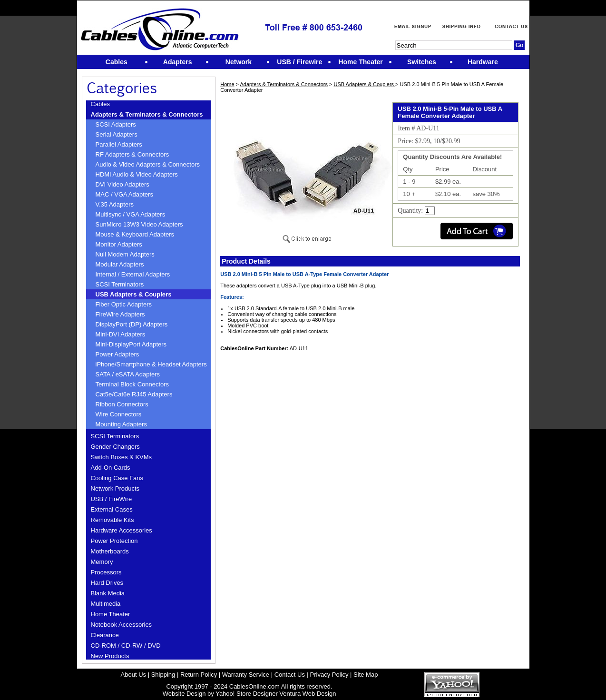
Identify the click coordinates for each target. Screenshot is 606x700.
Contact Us (290, 675)
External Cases (112, 509)
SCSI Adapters (116, 124)
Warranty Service (246, 675)
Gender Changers (115, 447)
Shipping (163, 675)
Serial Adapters (117, 134)
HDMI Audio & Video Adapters (137, 174)
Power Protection (114, 541)
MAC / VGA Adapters (124, 194)
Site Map (366, 675)
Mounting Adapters (121, 424)
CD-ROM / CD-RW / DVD (126, 646)
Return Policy (199, 675)
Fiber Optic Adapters (124, 304)
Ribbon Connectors (122, 404)
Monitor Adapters (119, 244)
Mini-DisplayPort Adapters (131, 344)
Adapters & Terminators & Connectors (147, 114)
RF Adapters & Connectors (132, 154)
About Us (133, 675)
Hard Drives (107, 583)
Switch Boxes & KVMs (122, 457)
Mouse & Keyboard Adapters (135, 234)
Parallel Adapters (119, 144)
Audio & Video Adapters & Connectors (148, 164)
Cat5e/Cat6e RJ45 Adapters (134, 394)
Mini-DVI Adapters (121, 334)
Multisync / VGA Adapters (131, 214)
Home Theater (111, 614)
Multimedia (106, 604)
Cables (100, 104)
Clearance (105, 635)
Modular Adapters (120, 264)
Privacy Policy (329, 675)
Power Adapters (117, 354)
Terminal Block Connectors (132, 384)
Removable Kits (112, 520)
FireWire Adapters (120, 314)
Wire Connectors (119, 414)
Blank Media (108, 593)
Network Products (115, 488)
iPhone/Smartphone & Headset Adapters (151, 364)
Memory (102, 562)
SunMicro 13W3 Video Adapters (139, 224)
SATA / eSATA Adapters (128, 374)
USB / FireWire (112, 499)
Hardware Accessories (122, 530)
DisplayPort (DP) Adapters (132, 324)
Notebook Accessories (122, 625)
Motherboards (110, 551)
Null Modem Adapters (125, 254)
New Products (110, 656)
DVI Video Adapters (122, 184)
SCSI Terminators (120, 284)
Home (227, 84)
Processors (106, 572)
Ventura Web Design (308, 694)
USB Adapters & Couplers (134, 294)
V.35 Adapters (115, 204)
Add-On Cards (111, 468)
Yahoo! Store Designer (247, 694)
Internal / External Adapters (133, 274)
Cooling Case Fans (117, 478)
